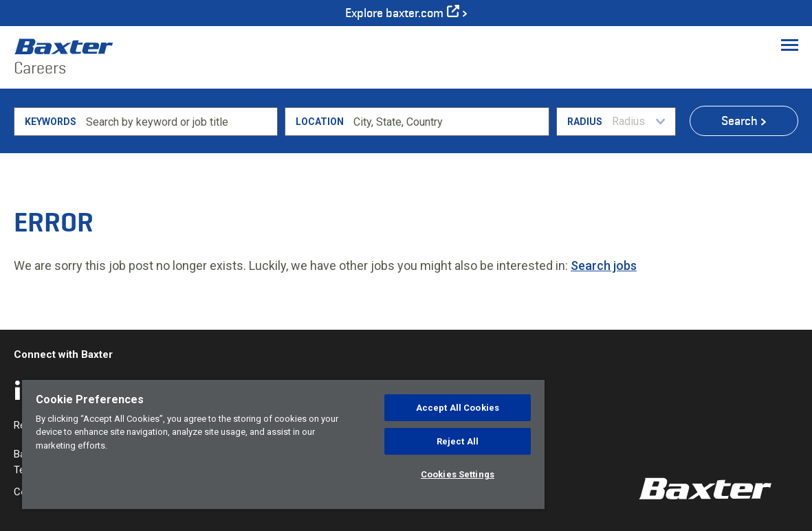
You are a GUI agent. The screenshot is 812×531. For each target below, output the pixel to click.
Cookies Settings (458, 474)
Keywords (51, 122)
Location (320, 122)
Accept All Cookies (458, 408)
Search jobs (604, 265)
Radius (585, 122)
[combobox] (448, 122)
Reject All (458, 441)
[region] (283, 444)
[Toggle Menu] (790, 45)
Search (739, 121)
